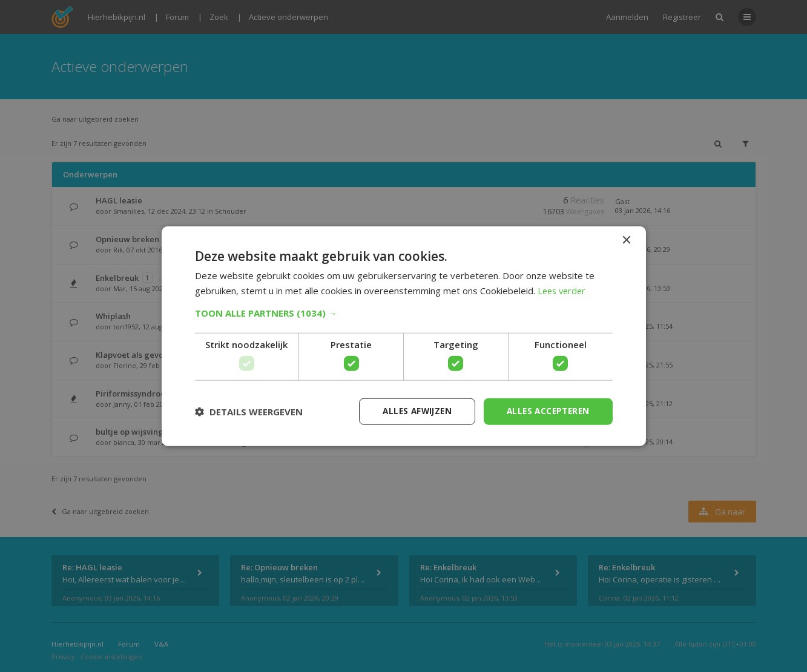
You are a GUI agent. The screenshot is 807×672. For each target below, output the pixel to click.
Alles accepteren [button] (546, 411)
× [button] (626, 240)
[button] (404, 312)
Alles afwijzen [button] (411, 411)
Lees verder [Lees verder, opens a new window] (563, 290)
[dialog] (403, 336)
